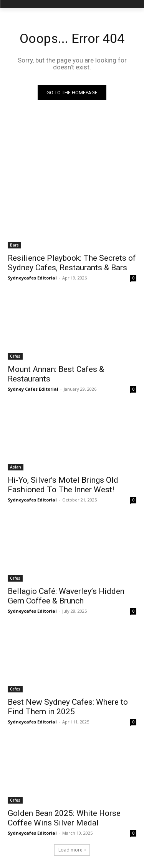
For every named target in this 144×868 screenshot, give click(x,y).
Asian (16, 467)
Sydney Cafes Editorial (33, 389)
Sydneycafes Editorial (32, 278)
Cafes (15, 356)
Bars (14, 245)
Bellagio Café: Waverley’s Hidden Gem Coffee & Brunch (66, 596)
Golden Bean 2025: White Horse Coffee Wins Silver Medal (64, 818)
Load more (72, 850)
